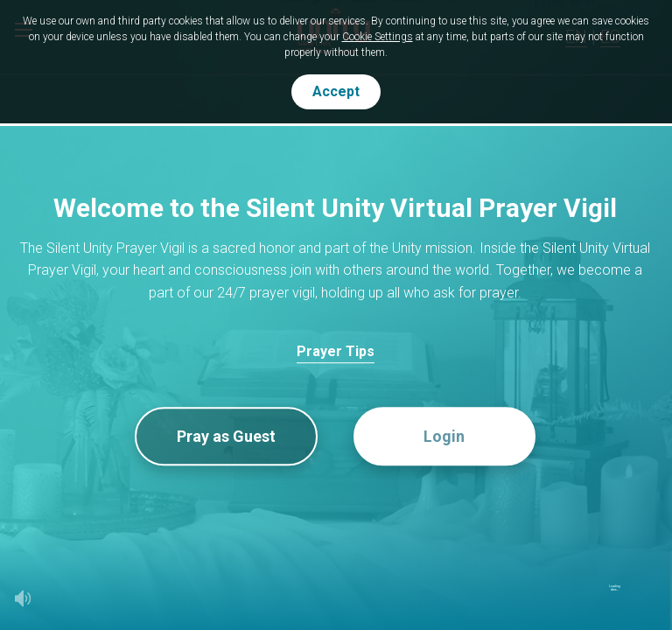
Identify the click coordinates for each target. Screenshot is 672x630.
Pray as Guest (226, 437)
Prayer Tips (336, 351)
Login (444, 437)
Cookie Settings (378, 37)
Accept (336, 91)
